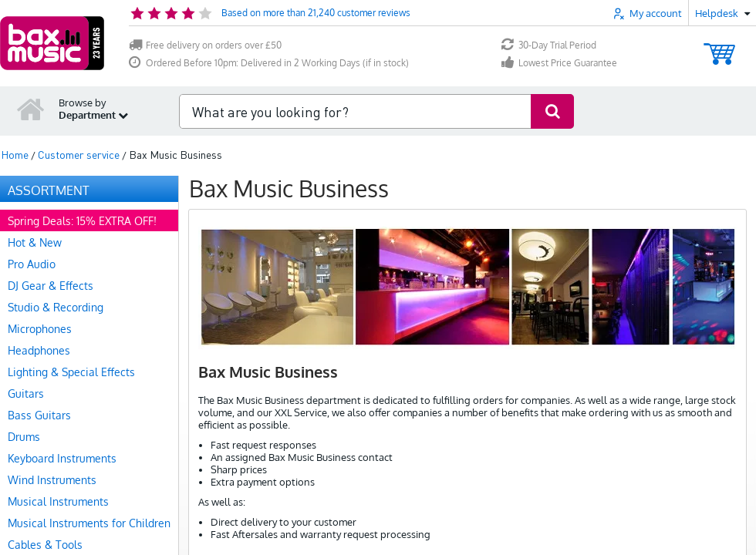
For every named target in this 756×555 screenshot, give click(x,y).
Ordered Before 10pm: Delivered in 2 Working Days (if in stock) (269, 63)
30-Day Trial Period (549, 45)
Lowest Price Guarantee (559, 63)
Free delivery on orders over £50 (205, 45)
